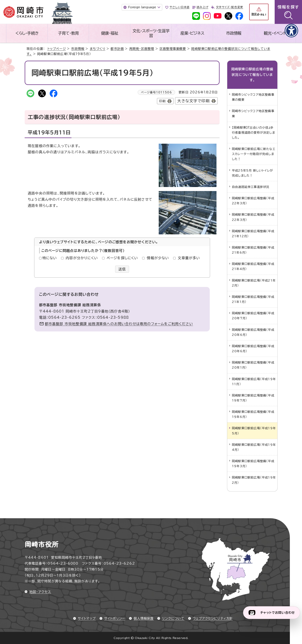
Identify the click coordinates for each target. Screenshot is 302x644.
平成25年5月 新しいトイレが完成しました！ (252, 173)
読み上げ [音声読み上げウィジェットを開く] (202, 7)
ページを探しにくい (122, 258)
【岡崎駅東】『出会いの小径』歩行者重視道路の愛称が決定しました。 (253, 132)
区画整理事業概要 (173, 49)
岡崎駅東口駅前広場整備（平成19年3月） (253, 464)
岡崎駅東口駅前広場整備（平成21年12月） (253, 234)
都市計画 (117, 49)
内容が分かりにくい (82, 258)
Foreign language (142, 7)
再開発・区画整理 (142, 49)
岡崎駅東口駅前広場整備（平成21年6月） (253, 250)
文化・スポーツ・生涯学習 (151, 33)
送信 (122, 269)
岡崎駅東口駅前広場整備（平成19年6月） (253, 414)
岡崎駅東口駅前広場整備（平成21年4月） (253, 266)
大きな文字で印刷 (193, 101)
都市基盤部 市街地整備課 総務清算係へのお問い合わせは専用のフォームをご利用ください (119, 324)
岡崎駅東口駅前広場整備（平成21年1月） (253, 299)
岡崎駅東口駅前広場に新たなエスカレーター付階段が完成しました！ (254, 154)
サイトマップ (87, 618)
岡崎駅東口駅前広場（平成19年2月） (254, 480)
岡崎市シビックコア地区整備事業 (253, 113)
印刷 (162, 101)
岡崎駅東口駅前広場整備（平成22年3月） (253, 201)
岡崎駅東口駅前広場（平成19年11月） (254, 382)
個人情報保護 (144, 618)
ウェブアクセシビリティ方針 (213, 618)
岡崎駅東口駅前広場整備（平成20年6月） (253, 332)
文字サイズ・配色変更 (229, 7)
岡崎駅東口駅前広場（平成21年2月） (254, 283)
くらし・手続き (27, 33)
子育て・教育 (68, 33)
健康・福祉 (110, 33)
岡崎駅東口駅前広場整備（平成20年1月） (253, 365)
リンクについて (173, 618)
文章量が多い (189, 258)
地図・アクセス (40, 592)
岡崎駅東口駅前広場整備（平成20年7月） (253, 316)
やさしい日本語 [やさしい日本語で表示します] (179, 7)
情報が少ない (158, 258)
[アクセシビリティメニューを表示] (291, 31)
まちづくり (98, 49)
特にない (50, 258)
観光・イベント (275, 33)
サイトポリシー (115, 618)
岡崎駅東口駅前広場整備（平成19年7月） (253, 398)
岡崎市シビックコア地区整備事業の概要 (253, 97)
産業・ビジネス (192, 33)
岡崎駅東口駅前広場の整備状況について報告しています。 (252, 75)
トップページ (57, 49)
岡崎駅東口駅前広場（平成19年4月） (254, 447)
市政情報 (234, 33)
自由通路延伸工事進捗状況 (251, 187)
